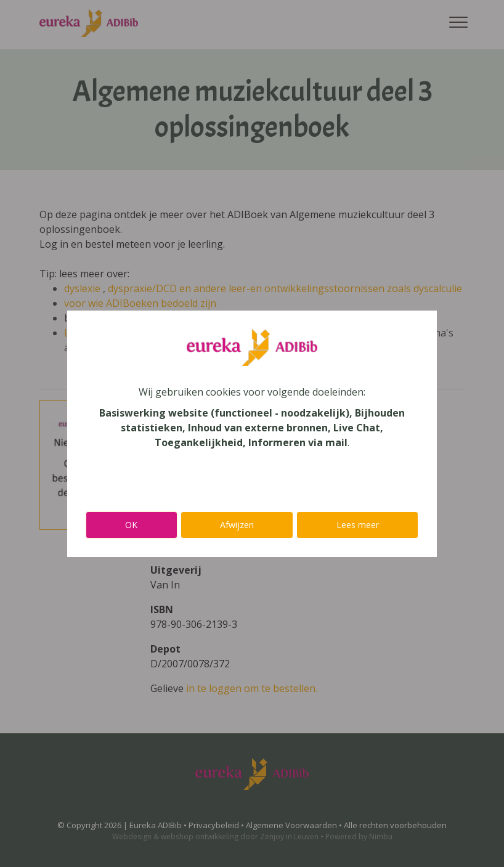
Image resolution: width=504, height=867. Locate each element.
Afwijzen (237, 525)
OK (131, 525)
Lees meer (358, 525)
